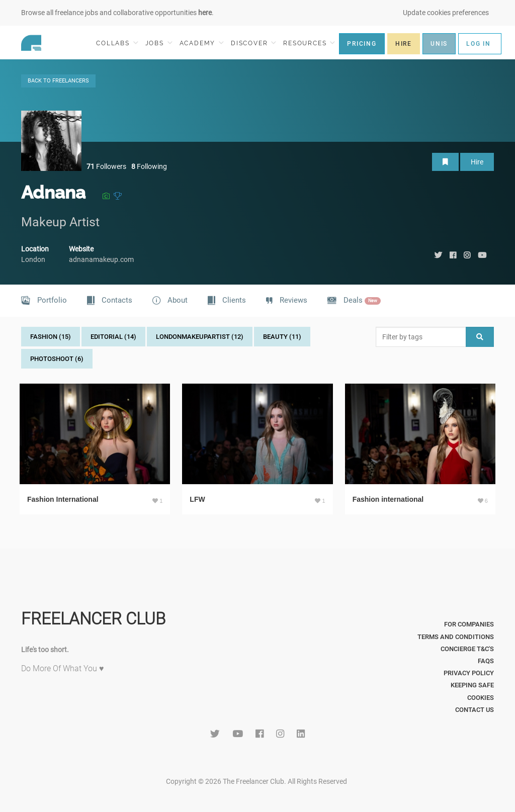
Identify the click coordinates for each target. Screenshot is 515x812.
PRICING (362, 44)
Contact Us (475, 710)
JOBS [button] (159, 43)
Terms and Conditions (456, 637)
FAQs (486, 661)
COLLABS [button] (117, 43)
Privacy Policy (469, 673)
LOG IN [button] (479, 44)
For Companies (469, 624)
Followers (106, 166)
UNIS (439, 44)
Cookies (481, 698)
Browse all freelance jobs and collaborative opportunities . (117, 13)
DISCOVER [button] (253, 43)
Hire (477, 162)
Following (149, 166)
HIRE (404, 44)
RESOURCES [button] (309, 43)
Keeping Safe (472, 685)
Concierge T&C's (467, 649)
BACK (58, 81)
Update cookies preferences (446, 13)
